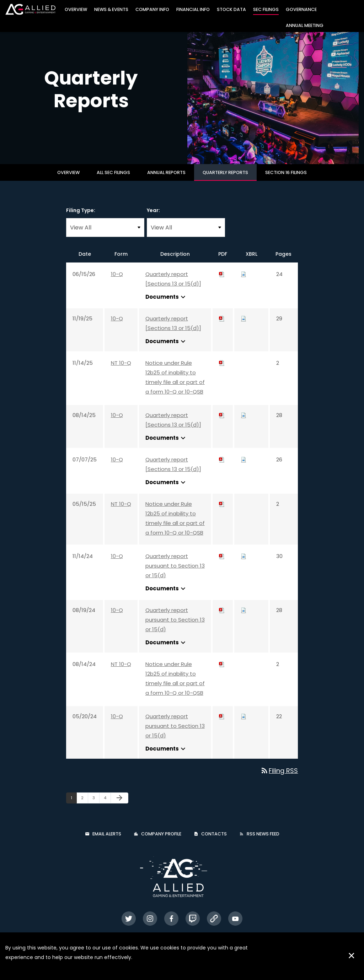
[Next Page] (119, 802)
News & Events (111, 9)
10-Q (117, 278)
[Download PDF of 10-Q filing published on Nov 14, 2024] (222, 560)
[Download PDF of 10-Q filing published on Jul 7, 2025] (222, 463)
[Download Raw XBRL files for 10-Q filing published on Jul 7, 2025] (243, 463)
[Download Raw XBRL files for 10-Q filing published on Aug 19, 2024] (243, 614)
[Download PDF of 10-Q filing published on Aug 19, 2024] (222, 614)
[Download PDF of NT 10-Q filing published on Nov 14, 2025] (222, 367)
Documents (166, 301)
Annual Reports (166, 176)
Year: (153, 214)
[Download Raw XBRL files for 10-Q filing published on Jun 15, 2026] (243, 278)
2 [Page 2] (84, 803)
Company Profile (161, 838)
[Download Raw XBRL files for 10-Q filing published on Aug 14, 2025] (243, 419)
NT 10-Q (121, 367)
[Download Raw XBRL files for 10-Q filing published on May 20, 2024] (243, 720)
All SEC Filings (113, 176)
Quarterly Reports (225, 176)
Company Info (152, 9)
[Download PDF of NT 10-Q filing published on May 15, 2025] (222, 508)
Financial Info (193, 9)
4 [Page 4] (107, 803)
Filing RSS (279, 775)
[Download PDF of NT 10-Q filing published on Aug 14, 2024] (222, 668)
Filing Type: (81, 214)
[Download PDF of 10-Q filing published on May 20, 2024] (222, 720)
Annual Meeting (305, 25)
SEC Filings (266, 9)
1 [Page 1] (74, 803)
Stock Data (231, 9)
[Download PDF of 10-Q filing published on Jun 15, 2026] (222, 278)
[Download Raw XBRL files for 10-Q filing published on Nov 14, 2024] (243, 560)
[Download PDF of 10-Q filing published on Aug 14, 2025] (222, 419)
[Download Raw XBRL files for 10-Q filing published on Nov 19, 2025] (243, 322)
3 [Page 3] (96, 803)
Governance (301, 9)
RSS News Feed (263, 838)
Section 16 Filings (286, 176)
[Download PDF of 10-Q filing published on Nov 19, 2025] (222, 322)
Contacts (214, 838)
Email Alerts (107, 838)
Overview (76, 9)
